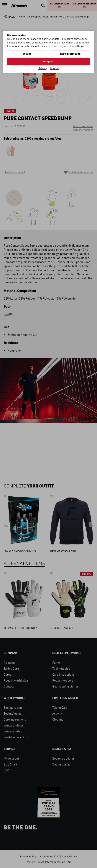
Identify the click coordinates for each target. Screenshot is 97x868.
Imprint (55, 68)
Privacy (43, 68)
